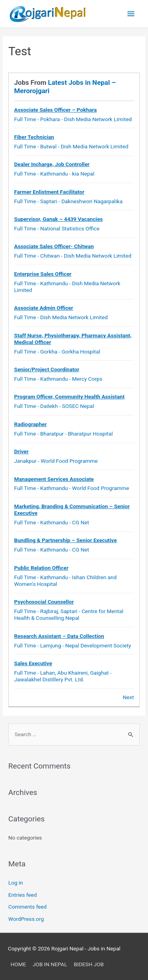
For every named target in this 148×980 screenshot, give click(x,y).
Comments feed (27, 907)
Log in (16, 883)
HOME (18, 964)
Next (128, 697)
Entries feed (22, 895)
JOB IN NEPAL (50, 964)
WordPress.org (26, 919)
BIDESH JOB (89, 964)
